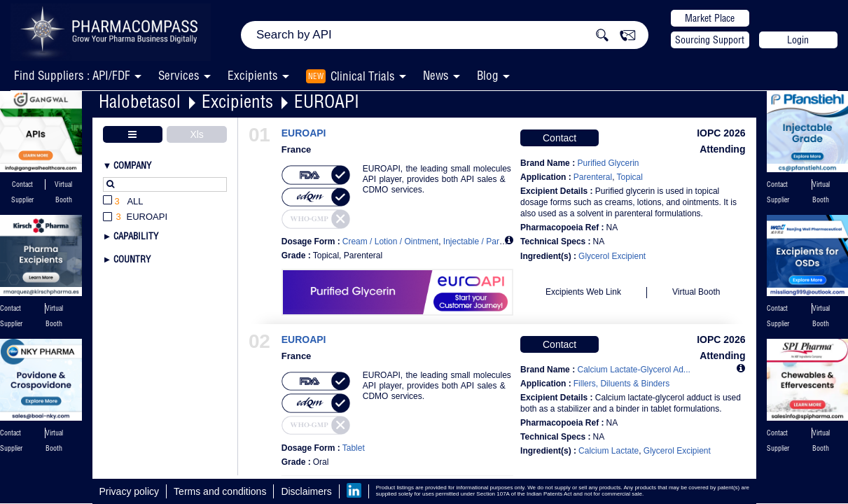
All (123, 202)
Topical (630, 177)
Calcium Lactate (609, 451)
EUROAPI (327, 101)
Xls (196, 134)
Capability (136, 236)
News (436, 75)
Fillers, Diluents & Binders (621, 384)
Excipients (237, 101)
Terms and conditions (220, 491)
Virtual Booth (696, 292)
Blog (488, 75)
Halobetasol (140, 101)
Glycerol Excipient (612, 256)
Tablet (354, 448)
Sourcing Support (710, 40)
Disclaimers (306, 491)
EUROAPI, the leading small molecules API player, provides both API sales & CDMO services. (437, 179)
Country (132, 259)
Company (132, 165)
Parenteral (593, 177)
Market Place (710, 18)
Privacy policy (130, 491)
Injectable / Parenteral (484, 241)
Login (798, 40)
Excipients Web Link (583, 292)
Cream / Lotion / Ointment (390, 241)
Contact (559, 138)
